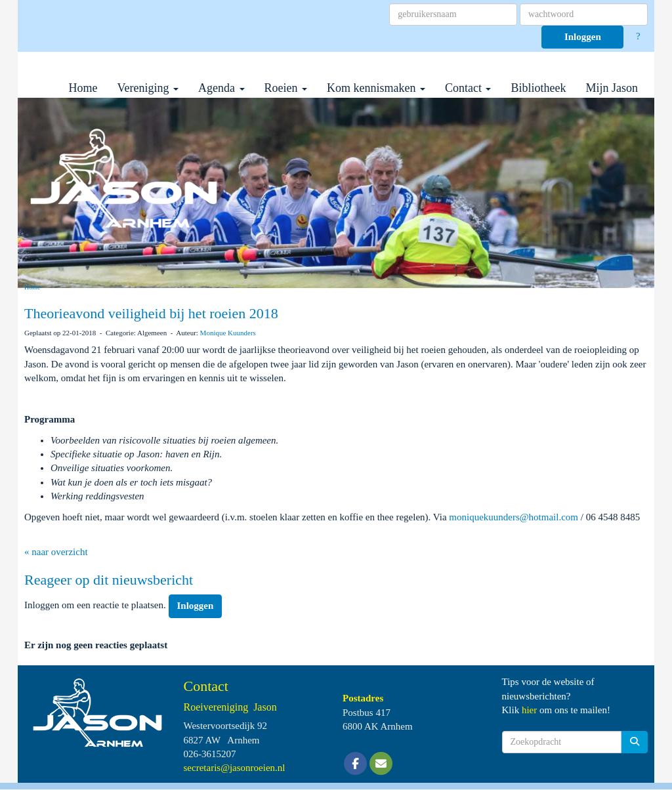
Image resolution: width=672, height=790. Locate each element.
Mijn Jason (612, 88)
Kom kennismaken (376, 88)
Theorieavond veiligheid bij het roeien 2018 (151, 313)
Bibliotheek (538, 88)
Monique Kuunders (228, 333)
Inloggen (583, 37)
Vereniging (148, 88)
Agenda (221, 88)
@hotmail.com (514, 517)
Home (83, 88)
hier (529, 710)
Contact (468, 88)
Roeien (286, 88)
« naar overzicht (56, 552)
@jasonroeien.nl (235, 768)
